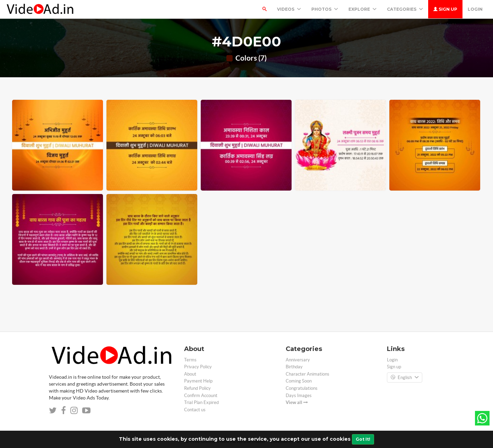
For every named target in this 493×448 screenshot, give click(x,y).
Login (475, 9)
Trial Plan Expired (201, 402)
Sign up (445, 9)
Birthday (294, 367)
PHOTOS (325, 9)
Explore (362, 9)
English (405, 378)
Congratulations (302, 388)
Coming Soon (299, 381)
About (190, 374)
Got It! (363, 439)
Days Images (299, 396)
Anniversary (298, 360)
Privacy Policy (198, 367)
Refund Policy (197, 388)
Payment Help (198, 381)
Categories (405, 9)
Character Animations (308, 374)
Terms (190, 360)
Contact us (195, 410)
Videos (289, 9)
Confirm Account (201, 396)
